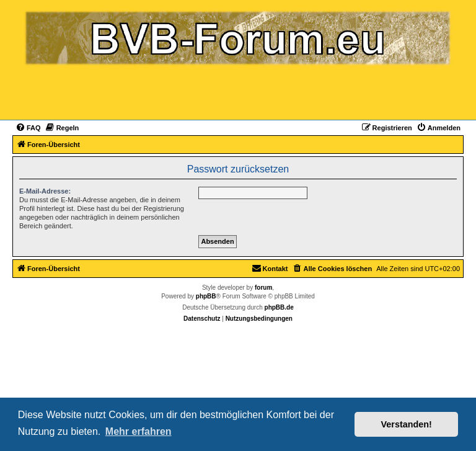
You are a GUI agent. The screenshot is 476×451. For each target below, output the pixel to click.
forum (263, 288)
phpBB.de (279, 307)
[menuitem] (28, 128)
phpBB (206, 296)
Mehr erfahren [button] (139, 431)
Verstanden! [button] (407, 424)
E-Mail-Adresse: (45, 191)
